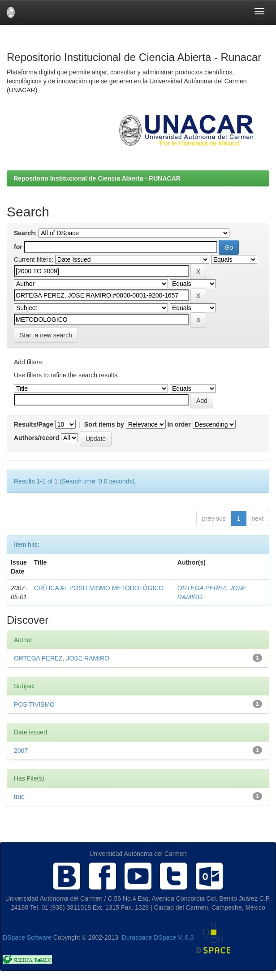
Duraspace (137, 937)
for (18, 247)
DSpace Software (27, 937)
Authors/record (37, 438)
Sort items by (104, 424)
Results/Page (34, 424)
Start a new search (46, 335)
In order (179, 424)
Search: (25, 233)
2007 (21, 751)
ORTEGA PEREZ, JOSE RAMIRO (62, 658)
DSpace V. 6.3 (174, 937)
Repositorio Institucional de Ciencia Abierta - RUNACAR (97, 178)
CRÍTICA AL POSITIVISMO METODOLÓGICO (99, 588)
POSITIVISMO (34, 704)
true (19, 797)
